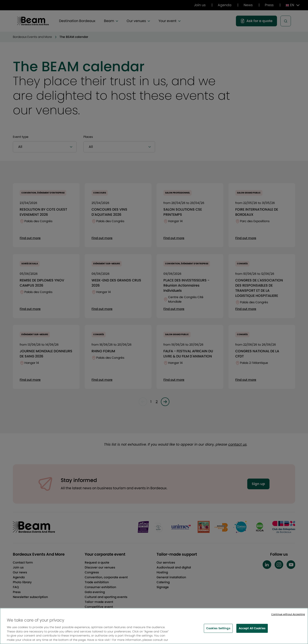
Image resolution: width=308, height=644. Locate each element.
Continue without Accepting (288, 616)
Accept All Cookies (252, 630)
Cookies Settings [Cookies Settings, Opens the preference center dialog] (218, 630)
